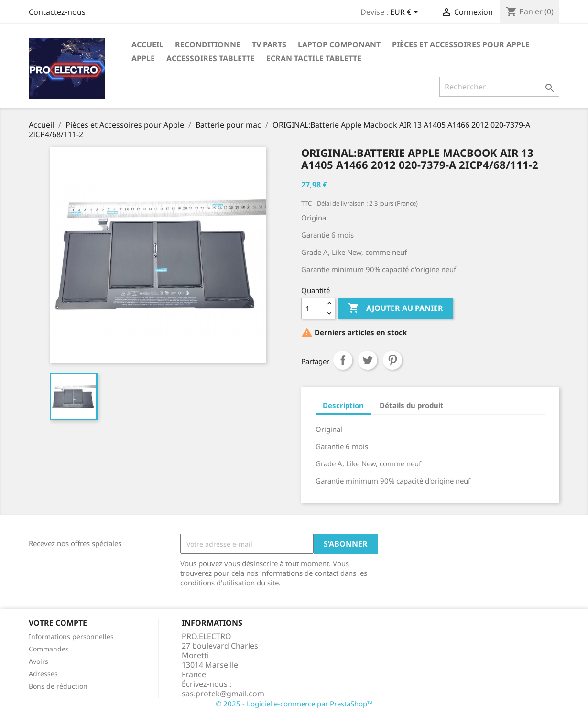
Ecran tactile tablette (314, 58)
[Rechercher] (499, 87)
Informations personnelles (71, 636)
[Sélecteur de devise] (406, 13)
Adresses (43, 674)
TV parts (269, 44)
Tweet (368, 360)
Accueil (147, 44)
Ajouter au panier (396, 308)
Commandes (49, 649)
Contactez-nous (57, 12)
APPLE (143, 58)
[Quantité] (313, 308)
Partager (343, 360)
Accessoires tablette (211, 58)
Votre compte (58, 623)
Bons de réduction (58, 686)
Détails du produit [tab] (412, 405)
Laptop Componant (339, 44)
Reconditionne (208, 44)
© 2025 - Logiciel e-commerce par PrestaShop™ (294, 704)
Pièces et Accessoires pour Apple (461, 44)
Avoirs (38, 661)
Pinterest (392, 360)
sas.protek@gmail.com (223, 694)
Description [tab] (343, 405)
